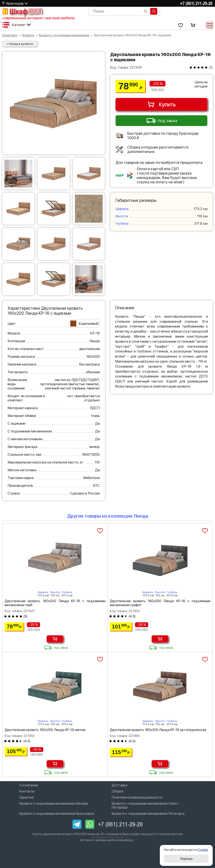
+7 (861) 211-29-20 (196, 3)
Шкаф (22, 11)
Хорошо (186, 859)
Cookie (203, 850)
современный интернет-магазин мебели (38, 18)
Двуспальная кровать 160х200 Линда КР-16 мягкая (45, 730)
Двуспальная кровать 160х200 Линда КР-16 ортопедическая (158, 730)
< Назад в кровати (20, 44)
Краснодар (15, 3)
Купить (161, 104)
